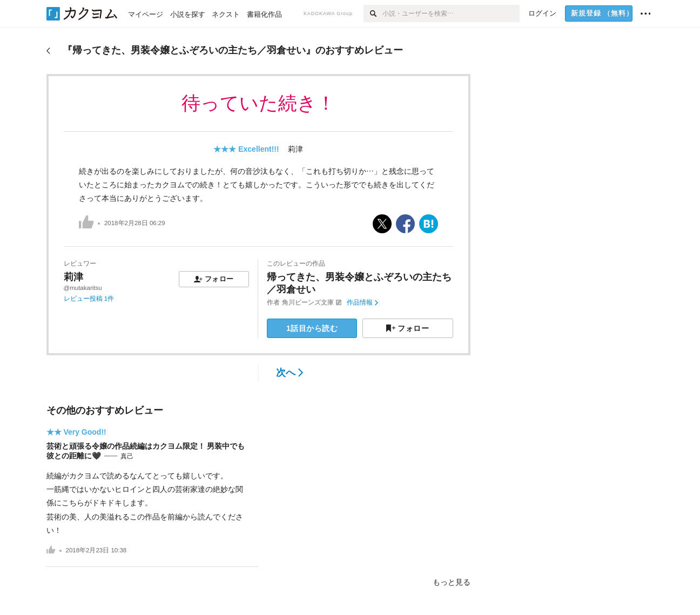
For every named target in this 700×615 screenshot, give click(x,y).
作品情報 (362, 302)
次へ (290, 373)
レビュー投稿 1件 (89, 299)
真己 (127, 456)
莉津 (295, 149)
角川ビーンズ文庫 (308, 302)
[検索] (373, 13)
